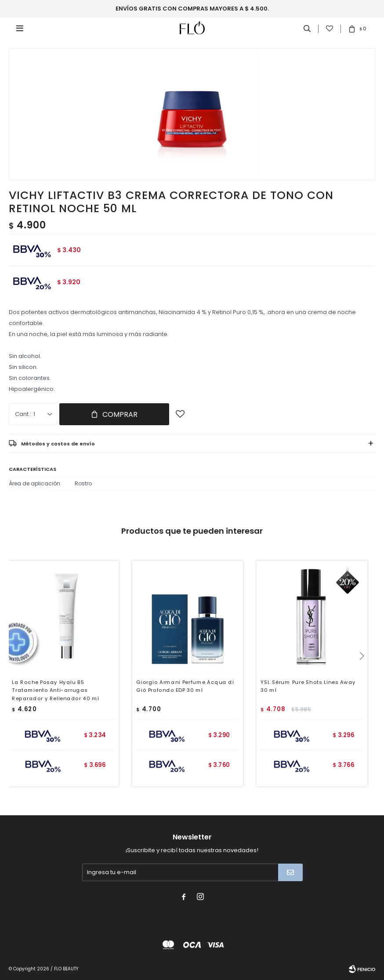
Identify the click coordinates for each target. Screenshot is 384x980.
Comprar (120, 414)
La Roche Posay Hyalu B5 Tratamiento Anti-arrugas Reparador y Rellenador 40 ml (55, 690)
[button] (365, 674)
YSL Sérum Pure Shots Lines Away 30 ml (308, 686)
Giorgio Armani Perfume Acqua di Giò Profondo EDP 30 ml (185, 686)
